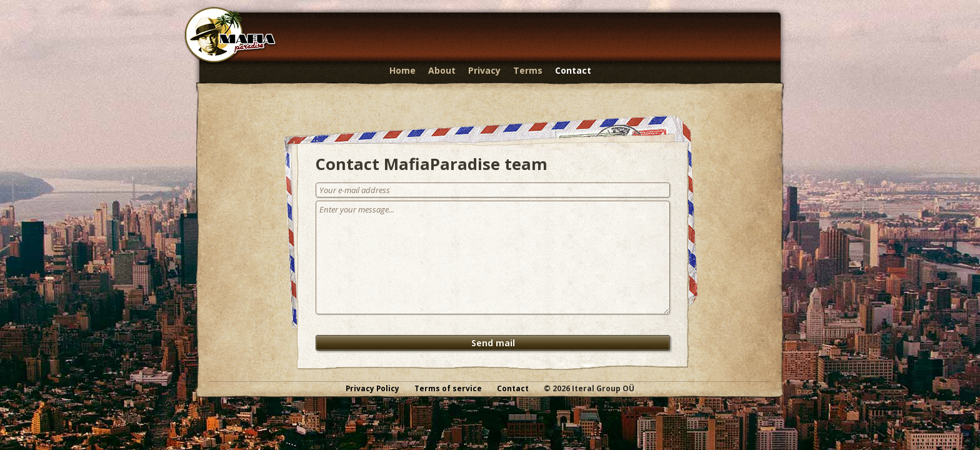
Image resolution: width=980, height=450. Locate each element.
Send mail (493, 343)
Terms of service (448, 388)
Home (402, 70)
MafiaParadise (231, 36)
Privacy (484, 70)
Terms (528, 70)
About (442, 70)
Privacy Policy (372, 388)
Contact (573, 70)
